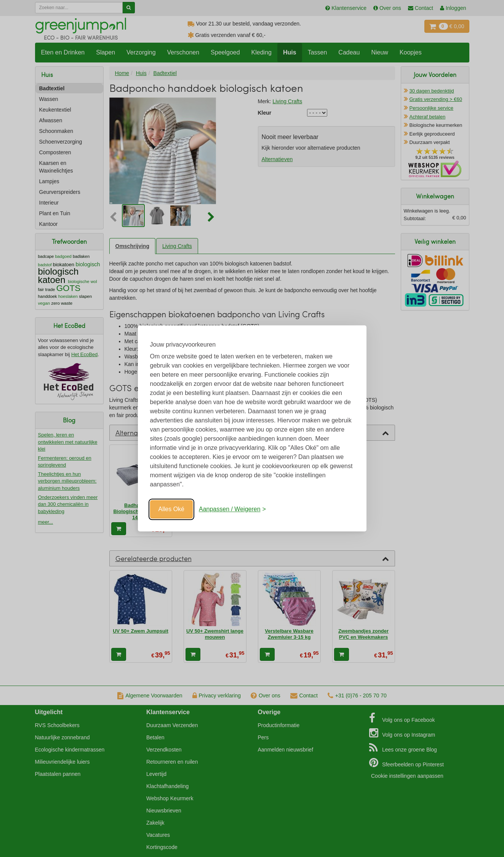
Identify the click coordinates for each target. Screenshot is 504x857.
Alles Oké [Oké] (171, 509)
